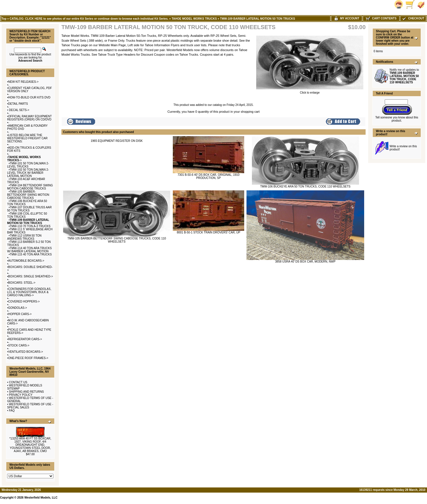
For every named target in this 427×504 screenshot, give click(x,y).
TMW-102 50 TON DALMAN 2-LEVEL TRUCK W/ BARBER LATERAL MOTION (28, 173)
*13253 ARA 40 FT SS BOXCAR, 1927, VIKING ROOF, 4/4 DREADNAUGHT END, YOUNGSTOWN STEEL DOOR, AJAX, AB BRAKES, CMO (30, 445)
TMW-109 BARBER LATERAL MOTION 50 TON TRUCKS (257, 19)
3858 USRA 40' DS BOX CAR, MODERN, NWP (305, 262)
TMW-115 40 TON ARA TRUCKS (31, 254)
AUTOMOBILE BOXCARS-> (26, 261)
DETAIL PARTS (18, 104)
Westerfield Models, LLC (41, 498)
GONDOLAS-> (18, 308)
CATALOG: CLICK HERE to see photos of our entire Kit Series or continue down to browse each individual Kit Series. (89, 19)
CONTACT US (18, 382)
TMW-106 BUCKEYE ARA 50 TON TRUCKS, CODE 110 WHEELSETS (305, 187)
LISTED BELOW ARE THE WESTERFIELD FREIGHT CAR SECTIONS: (27, 138)
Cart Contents (381, 18)
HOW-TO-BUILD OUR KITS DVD (29, 97)
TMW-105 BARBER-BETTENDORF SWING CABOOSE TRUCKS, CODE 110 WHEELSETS (117, 240)
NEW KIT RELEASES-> (23, 82)
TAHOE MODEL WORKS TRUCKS (194, 19)
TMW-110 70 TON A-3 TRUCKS (30, 226)
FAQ (12, 411)
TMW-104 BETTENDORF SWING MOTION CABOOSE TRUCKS (30, 187)
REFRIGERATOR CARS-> (25, 339)
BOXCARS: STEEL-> (22, 283)
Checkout (413, 18)
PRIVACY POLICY (21, 395)
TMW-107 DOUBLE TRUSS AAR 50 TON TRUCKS (29, 209)
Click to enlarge (310, 91)
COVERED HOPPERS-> (24, 302)
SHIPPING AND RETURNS (26, 392)
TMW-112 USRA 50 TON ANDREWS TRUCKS (24, 237)
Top (4, 19)
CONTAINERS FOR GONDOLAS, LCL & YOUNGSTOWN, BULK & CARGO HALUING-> (29, 292)
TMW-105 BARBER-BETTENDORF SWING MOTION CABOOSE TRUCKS (28, 195)
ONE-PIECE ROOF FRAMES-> (28, 358)
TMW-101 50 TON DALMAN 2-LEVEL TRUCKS (28, 165)
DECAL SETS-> (19, 110)
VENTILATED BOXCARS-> (26, 352)
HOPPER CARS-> (20, 314)
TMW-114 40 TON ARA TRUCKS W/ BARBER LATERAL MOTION (29, 250)
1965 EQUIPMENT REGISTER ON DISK (117, 141)
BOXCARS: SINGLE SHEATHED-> (31, 276)
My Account (347, 18)
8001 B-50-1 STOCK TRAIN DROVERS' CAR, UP (209, 232)
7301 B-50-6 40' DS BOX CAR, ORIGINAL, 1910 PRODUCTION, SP (209, 176)
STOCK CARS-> (19, 345)
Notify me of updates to (404, 76)
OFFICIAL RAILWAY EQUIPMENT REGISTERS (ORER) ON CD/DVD (29, 118)
